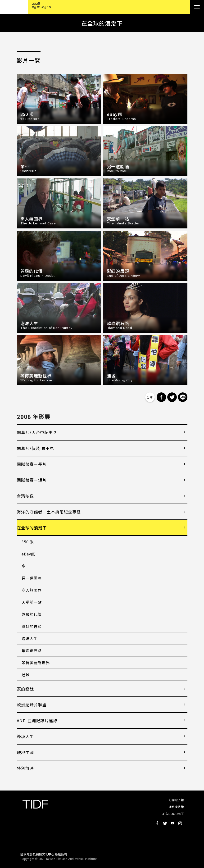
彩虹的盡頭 (32, 626)
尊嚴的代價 (32, 614)
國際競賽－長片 (32, 464)
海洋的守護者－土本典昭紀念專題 (49, 512)
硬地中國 (25, 752)
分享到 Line (183, 397)
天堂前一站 (32, 602)
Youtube (172, 823)
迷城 (26, 675)
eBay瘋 (28, 554)
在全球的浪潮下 (32, 528)
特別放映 (25, 768)
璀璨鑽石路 (32, 650)
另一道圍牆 (32, 578)
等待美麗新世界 (36, 663)
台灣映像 (25, 496)
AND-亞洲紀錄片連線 (37, 720)
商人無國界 (32, 590)
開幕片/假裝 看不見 (35, 448)
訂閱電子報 (176, 800)
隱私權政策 (176, 807)
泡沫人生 (30, 638)
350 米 (28, 542)
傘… (26, 566)
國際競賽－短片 (32, 480)
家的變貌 (25, 689)
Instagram (180, 823)
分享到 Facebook (161, 397)
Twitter (165, 823)
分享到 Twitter (172, 397)
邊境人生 (25, 736)
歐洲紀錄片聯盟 (32, 705)
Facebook (157, 823)
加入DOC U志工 (173, 814)
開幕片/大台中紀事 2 (37, 432)
